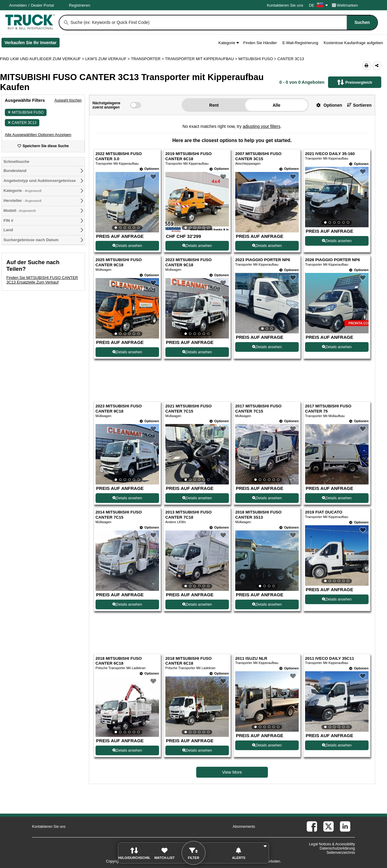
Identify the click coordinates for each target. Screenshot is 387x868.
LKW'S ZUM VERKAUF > (108, 59)
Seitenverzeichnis (341, 853)
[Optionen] (149, 169)
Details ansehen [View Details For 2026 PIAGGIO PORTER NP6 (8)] (337, 347)
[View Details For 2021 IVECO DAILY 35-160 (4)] (337, 197)
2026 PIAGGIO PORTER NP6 (333, 260)
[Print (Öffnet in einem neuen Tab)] (366, 66)
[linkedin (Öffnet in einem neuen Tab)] (345, 826)
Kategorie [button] (228, 43)
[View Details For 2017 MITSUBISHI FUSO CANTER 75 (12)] (337, 483)
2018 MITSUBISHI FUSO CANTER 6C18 (119, 661)
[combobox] (223, 23)
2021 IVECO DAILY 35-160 (330, 154)
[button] (38, 135)
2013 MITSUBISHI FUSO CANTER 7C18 (189, 515)
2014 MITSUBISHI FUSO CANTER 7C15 (119, 515)
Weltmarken (345, 5)
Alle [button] (277, 105)
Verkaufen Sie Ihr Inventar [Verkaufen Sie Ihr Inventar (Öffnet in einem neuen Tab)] (32, 44)
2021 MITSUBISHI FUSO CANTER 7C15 (189, 409)
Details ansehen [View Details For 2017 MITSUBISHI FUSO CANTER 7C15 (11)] (267, 498)
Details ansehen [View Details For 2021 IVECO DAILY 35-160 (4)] (337, 241)
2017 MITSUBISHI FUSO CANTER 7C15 (258, 409)
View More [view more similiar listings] (232, 772)
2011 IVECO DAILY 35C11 (330, 658)
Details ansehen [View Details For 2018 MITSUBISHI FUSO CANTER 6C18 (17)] (127, 750)
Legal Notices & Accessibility (332, 844)
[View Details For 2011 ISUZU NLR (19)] (267, 701)
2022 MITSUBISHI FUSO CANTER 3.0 (119, 156)
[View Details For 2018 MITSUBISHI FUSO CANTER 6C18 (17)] (127, 707)
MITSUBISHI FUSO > (258, 59)
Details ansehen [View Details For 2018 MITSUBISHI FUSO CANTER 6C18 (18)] (197, 750)
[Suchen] (66, 23)
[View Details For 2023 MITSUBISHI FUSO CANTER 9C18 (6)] (197, 308)
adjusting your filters (262, 126)
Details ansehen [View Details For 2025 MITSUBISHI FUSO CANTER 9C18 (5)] (127, 352)
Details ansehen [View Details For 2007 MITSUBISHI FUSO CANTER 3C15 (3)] (267, 246)
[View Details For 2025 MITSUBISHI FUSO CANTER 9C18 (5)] (127, 308)
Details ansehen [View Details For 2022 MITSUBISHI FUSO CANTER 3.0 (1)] (127, 246)
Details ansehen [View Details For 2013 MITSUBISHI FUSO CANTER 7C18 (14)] (197, 604)
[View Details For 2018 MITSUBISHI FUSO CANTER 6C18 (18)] (197, 707)
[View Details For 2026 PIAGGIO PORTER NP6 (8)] (337, 332)
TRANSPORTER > (148, 59)
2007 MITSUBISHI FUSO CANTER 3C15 (258, 156)
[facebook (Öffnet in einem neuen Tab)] (312, 826)
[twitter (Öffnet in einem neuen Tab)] (328, 826)
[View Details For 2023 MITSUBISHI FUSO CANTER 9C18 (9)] (127, 454)
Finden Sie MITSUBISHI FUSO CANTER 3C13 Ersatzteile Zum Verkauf (42, 280)
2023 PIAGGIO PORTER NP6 (263, 260)
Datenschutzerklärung (337, 848)
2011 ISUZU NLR (251, 658)
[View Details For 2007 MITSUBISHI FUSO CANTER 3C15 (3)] (267, 231)
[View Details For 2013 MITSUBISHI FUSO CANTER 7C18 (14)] (197, 561)
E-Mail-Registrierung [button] (300, 43)
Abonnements (244, 827)
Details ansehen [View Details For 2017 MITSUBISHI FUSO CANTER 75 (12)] (337, 498)
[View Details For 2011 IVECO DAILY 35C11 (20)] (337, 701)
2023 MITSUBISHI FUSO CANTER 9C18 (189, 262)
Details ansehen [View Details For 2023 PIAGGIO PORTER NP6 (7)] (267, 347)
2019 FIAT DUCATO (324, 512)
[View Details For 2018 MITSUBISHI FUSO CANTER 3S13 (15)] (267, 561)
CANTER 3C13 (22, 123)
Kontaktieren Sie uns (285, 5)
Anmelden (18, 5)
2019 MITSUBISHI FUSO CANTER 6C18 (189, 156)
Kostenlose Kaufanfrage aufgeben (353, 43)
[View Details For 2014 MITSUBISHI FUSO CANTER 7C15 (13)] (127, 589)
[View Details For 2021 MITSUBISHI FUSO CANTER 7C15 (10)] (197, 454)
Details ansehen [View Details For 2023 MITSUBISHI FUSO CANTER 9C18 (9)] (127, 498)
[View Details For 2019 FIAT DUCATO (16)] (337, 555)
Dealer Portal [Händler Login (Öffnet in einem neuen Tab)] (42, 5)
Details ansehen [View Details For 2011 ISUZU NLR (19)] (267, 745)
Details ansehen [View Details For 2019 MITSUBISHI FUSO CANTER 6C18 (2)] (197, 246)
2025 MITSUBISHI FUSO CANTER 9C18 (119, 262)
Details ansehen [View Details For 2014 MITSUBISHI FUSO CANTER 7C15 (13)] (127, 604)
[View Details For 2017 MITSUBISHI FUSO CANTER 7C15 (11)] (267, 454)
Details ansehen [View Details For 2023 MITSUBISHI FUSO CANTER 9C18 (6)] (197, 352)
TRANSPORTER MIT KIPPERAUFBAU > (202, 59)
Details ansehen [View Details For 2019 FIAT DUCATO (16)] (337, 599)
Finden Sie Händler (260, 43)
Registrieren (80, 5)
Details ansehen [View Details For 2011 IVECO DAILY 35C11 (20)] (337, 745)
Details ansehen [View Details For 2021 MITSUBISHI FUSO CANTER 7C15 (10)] (197, 498)
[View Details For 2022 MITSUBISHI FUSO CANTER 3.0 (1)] (127, 202)
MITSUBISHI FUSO (26, 112)
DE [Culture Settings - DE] (318, 5)
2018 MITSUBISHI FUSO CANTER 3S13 (258, 515)
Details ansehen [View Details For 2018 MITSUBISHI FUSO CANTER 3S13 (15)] (267, 604)
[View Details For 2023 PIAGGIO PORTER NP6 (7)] (267, 303)
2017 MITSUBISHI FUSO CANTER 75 (328, 409)
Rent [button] (214, 105)
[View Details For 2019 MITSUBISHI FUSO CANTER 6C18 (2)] (197, 202)
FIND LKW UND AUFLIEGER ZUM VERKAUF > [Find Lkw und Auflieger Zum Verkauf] (43, 59)
